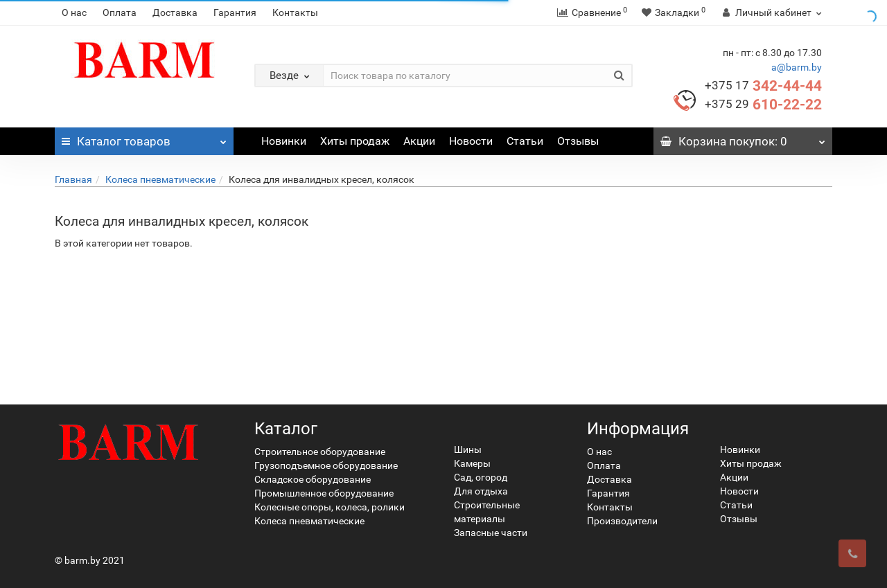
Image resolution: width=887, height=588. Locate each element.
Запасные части (491, 533)
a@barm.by (797, 67)
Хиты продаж (355, 141)
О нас (74, 12)
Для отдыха (481, 491)
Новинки (284, 141)
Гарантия (235, 12)
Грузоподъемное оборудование (326, 465)
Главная (73, 179)
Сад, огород (481, 477)
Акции (419, 141)
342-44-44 (763, 86)
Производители (622, 521)
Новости (471, 141)
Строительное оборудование (320, 452)
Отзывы (578, 141)
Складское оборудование (313, 479)
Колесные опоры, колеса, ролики (330, 507)
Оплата (120, 12)
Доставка (175, 12)
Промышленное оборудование (324, 493)
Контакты (295, 12)
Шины (468, 449)
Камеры (472, 463)
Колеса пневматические (160, 179)
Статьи (525, 141)
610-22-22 (763, 105)
